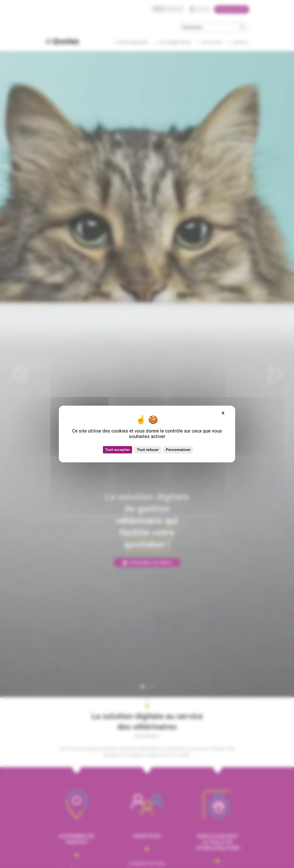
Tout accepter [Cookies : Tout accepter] (117, 450)
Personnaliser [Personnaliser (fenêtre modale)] (178, 450)
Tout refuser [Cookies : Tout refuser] (148, 450)
